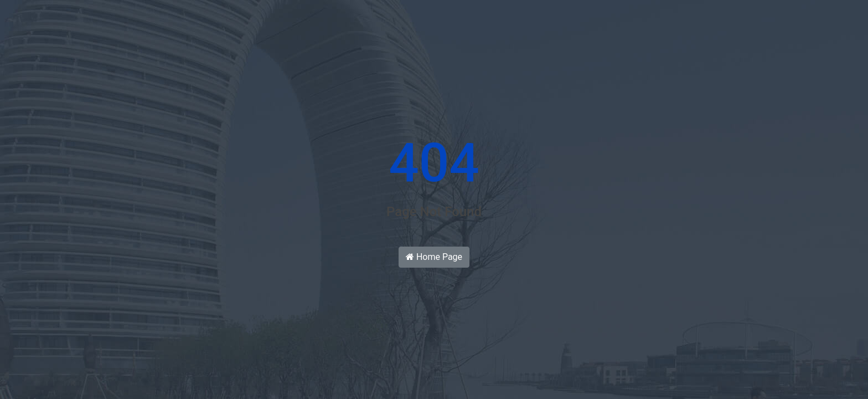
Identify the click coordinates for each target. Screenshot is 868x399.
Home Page (434, 257)
